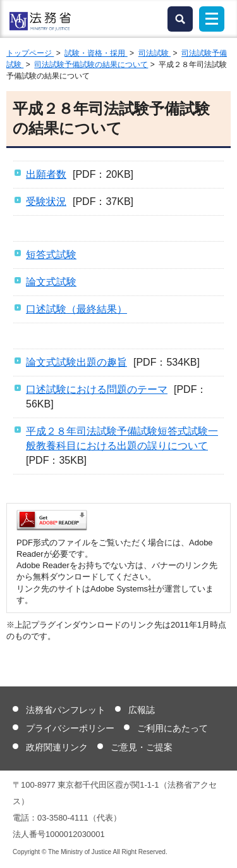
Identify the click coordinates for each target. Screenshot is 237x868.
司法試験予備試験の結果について (91, 65)
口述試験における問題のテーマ (97, 389)
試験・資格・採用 (96, 53)
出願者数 (46, 174)
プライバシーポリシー (70, 728)
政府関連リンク (57, 747)
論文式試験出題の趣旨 (76, 362)
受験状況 (46, 201)
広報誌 (142, 710)
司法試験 (155, 53)
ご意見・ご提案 (142, 747)
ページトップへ (220, 848)
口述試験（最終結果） (76, 309)
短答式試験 (51, 255)
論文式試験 (51, 282)
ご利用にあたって (173, 728)
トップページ (30, 53)
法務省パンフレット (66, 710)
